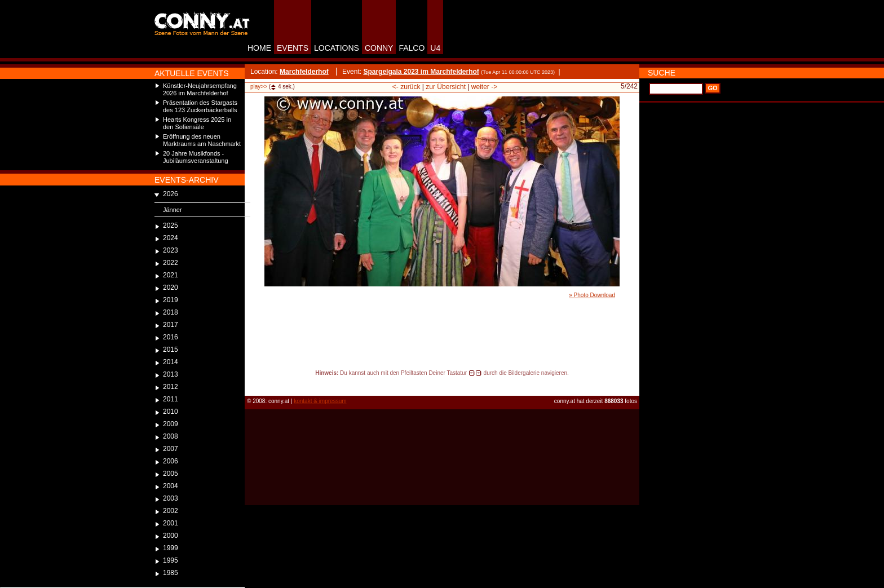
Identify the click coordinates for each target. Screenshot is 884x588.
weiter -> (484, 87)
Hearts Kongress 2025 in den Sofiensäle (197, 123)
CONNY (379, 48)
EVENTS (293, 48)
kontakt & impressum (320, 401)
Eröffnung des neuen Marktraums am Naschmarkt (202, 140)
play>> (259, 87)
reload (254, 383)
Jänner (173, 210)
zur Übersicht (446, 87)
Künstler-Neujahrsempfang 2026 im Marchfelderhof (200, 89)
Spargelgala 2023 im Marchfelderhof (421, 72)
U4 (435, 48)
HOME (259, 48)
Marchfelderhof (304, 72)
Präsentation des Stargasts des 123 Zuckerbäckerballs (200, 106)
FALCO (412, 48)
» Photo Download (592, 295)
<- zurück (406, 87)
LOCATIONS (337, 48)
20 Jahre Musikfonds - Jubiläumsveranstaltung (196, 157)
